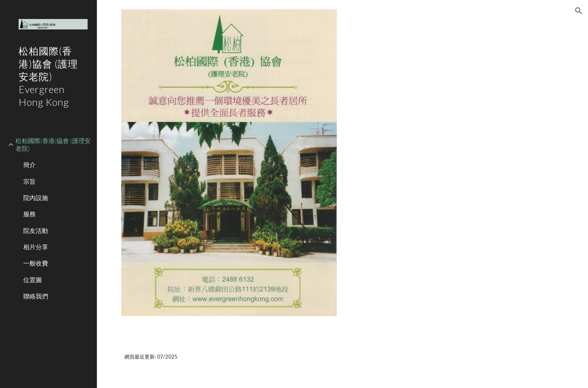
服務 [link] (29, 214)
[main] (343, 357)
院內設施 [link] (36, 197)
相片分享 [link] (36, 247)
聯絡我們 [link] (36, 296)
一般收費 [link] (36, 263)
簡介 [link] (29, 165)
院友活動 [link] (36, 230)
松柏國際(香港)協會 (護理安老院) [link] (53, 144)
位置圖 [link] (33, 280)
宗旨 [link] (29, 181)
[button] (579, 11)
